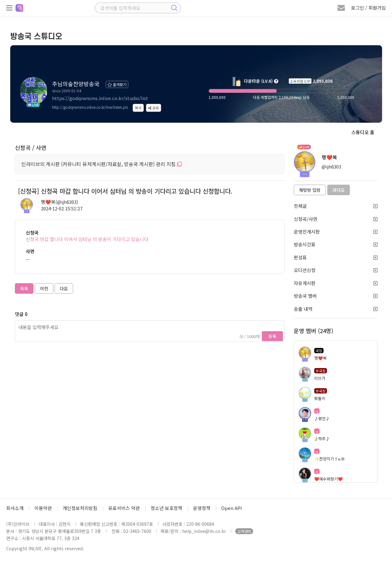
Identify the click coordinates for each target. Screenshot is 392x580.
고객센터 (244, 531)
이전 (44, 288)
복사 (138, 108)
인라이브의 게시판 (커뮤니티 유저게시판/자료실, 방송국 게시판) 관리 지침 (102, 164)
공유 (154, 108)
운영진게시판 (336, 232)
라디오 (339, 190)
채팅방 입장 (310, 190)
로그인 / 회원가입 (368, 8)
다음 (64, 288)
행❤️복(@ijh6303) (59, 202)
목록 (24, 288)
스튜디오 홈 (363, 132)
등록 (272, 336)
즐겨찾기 (117, 84)
